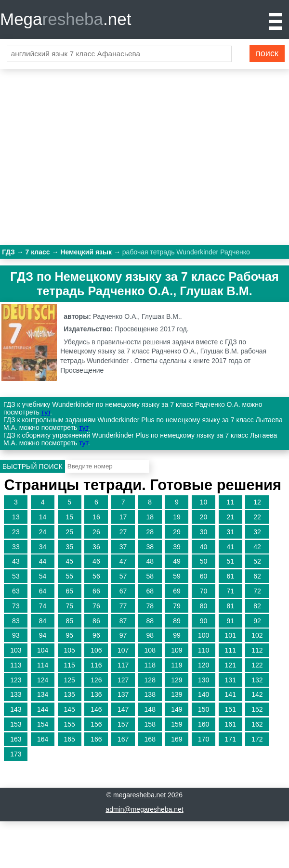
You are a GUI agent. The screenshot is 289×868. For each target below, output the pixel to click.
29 (177, 532)
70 (204, 591)
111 (230, 650)
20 (204, 517)
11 (230, 502)
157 (123, 724)
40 (204, 547)
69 (177, 591)
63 (16, 591)
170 (204, 739)
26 (96, 532)
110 (204, 650)
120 (204, 665)
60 (204, 576)
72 (257, 591)
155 (70, 724)
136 (96, 694)
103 (16, 650)
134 (43, 694)
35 (69, 547)
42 (257, 547)
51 (230, 561)
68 (150, 591)
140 (204, 694)
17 (123, 517)
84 (43, 621)
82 (257, 606)
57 (123, 576)
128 (150, 680)
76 (96, 606)
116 (96, 665)
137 (123, 694)
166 (96, 739)
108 (150, 650)
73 (16, 606)
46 (96, 561)
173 (16, 754)
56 (96, 576)
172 (257, 739)
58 (150, 576)
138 (150, 694)
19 (177, 517)
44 (43, 561)
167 (123, 739)
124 (43, 680)
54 (43, 576)
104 (43, 650)
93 (16, 635)
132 (257, 680)
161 (230, 724)
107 (123, 650)
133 (16, 694)
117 (123, 665)
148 (150, 709)
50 (204, 561)
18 (150, 517)
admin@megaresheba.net (144, 809)
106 (96, 650)
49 (177, 561)
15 (69, 517)
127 (123, 680)
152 (257, 709)
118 (150, 665)
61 (230, 576)
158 (150, 724)
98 (150, 635)
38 (150, 547)
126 (96, 680)
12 (257, 502)
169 (177, 739)
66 (96, 591)
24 (43, 532)
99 (177, 635)
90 (204, 621)
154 (43, 724)
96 (96, 635)
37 (123, 547)
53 (16, 576)
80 (204, 606)
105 (70, 650)
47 (123, 561)
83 (16, 621)
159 (177, 724)
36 (96, 547)
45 (69, 561)
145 (70, 709)
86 (96, 621)
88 (150, 621)
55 (69, 576)
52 (257, 561)
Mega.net (66, 19)
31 (230, 532)
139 (177, 694)
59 (177, 576)
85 (69, 621)
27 (123, 532)
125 (70, 680)
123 (16, 680)
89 (177, 621)
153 (16, 724)
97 (123, 635)
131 (230, 680)
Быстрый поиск (33, 466)
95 (69, 635)
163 (16, 739)
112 (257, 650)
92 (257, 621)
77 (123, 606)
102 (257, 635)
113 (16, 665)
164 (43, 739)
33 (16, 547)
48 (150, 561)
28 (150, 532)
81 (230, 606)
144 (43, 709)
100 (204, 635)
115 (70, 665)
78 (150, 606)
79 (177, 606)
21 (230, 517)
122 (257, 665)
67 (123, 591)
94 (43, 635)
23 (16, 532)
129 (177, 680)
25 (69, 532)
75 (69, 606)
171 (230, 739)
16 (96, 517)
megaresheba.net (139, 795)
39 (177, 547)
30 (204, 532)
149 (177, 709)
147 (123, 709)
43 (16, 561)
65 (69, 591)
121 (230, 665)
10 (204, 502)
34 (43, 547)
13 (16, 517)
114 (43, 665)
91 (230, 621)
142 (257, 694)
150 (204, 709)
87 (123, 621)
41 (230, 547)
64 (43, 591)
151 (230, 709)
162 (257, 724)
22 (257, 517)
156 (96, 724)
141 (230, 694)
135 (70, 694)
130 (204, 680)
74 (43, 606)
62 (257, 576)
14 (43, 517)
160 (204, 724)
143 (16, 709)
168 (150, 739)
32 (257, 532)
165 (70, 739)
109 (177, 650)
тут (46, 412)
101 (230, 635)
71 (230, 591)
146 (96, 709)
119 (177, 665)
